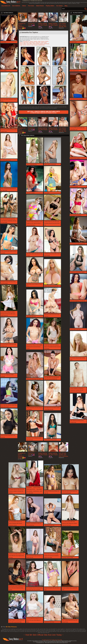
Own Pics (50, 640)
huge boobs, (26, 43)
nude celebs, (30, 44)
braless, (47, 41)
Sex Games (59, 6)
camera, (29, 45)
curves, (22, 44)
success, (36, 45)
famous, (43, 41)
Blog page (55, 640)
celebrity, (35, 41)
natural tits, (38, 43)
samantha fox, (26, 41)
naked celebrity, (36, 44)
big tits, (21, 43)
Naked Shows (40, 6)
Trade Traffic (60, 640)
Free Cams (31, 6)
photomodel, (47, 44)
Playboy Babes (50, 6)
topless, (42, 44)
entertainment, (42, 45)
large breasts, (32, 43)
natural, (32, 41)
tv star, (32, 45)
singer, (21, 45)
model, (42, 43)
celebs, (39, 41)
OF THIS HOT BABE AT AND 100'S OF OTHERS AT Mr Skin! (43, 112)
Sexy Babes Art (45, 640)
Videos (24, 6)
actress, (25, 45)
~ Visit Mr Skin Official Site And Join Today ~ (43, 635)
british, (25, 44)
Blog (66, 6)
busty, (45, 43)
